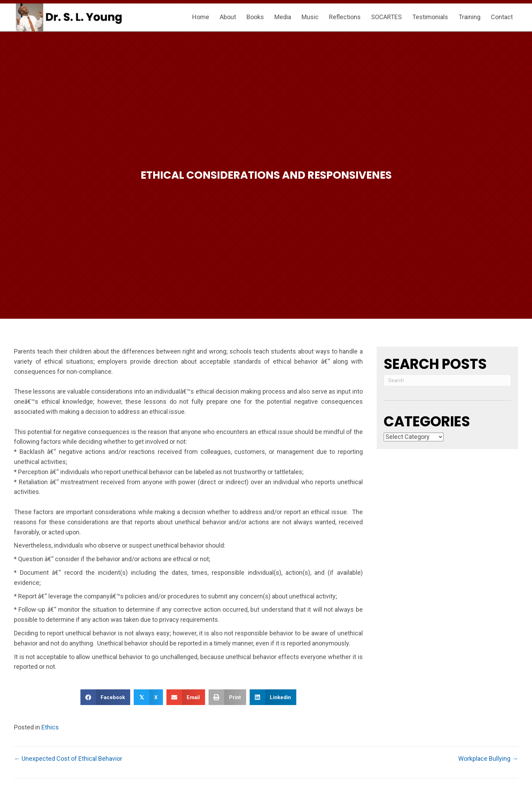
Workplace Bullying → (488, 759)
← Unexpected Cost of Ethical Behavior (68, 759)
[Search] (447, 380)
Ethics (50, 727)
